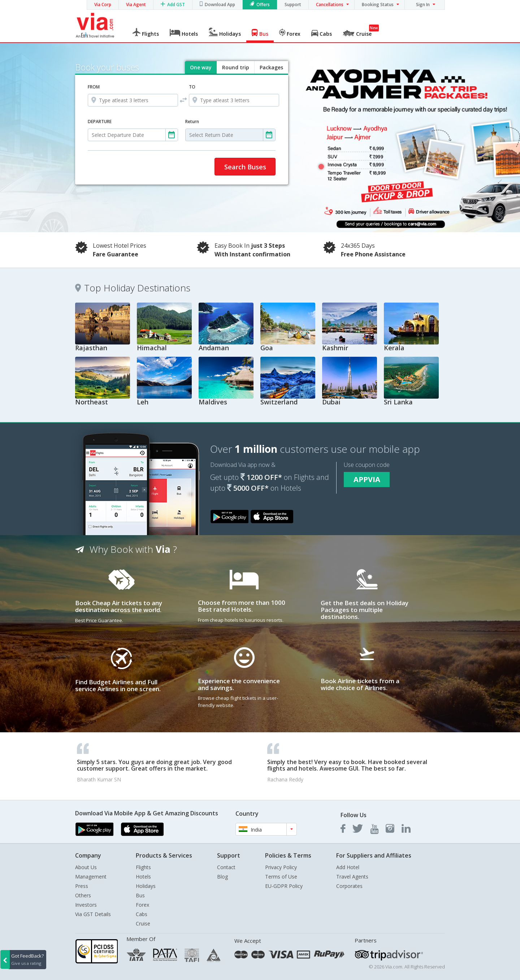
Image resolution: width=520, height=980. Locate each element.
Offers (263, 5)
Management (91, 877)
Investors (86, 905)
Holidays (146, 886)
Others (83, 895)
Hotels (143, 877)
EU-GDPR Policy (284, 886)
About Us (86, 867)
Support (293, 5)
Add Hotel (348, 867)
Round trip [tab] (236, 67)
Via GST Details (93, 914)
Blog (222, 877)
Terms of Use (281, 877)
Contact (226, 867)
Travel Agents (352, 877)
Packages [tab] (271, 67)
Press (82, 886)
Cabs (142, 914)
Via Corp (103, 5)
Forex (142, 905)
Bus (140, 895)
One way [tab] (201, 67)
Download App (220, 5)
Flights (143, 867)
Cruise (143, 923)
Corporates (349, 886)
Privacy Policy (281, 867)
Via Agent (136, 5)
